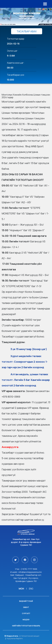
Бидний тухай (26, 601)
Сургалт (26, 613)
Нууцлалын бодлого (15, 638)
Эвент (26, 607)
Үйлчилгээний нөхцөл (30, 636)
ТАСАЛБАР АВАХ (27, 31)
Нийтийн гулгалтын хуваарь (26, 626)
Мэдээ (26, 620)
